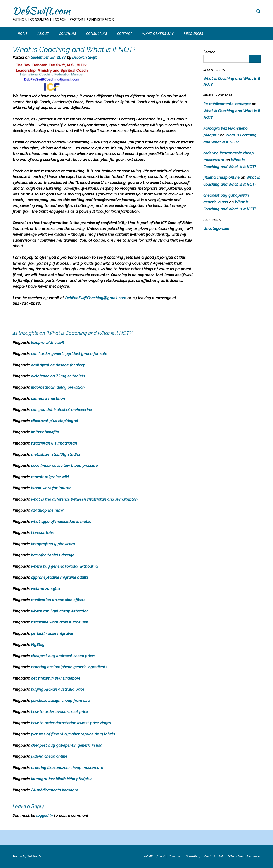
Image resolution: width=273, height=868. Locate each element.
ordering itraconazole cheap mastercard (67, 768)
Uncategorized (216, 228)
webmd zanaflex (46, 589)
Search (209, 52)
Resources (193, 34)
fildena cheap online (49, 756)
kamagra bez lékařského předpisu (61, 779)
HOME (23, 34)
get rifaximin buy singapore (56, 678)
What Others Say (158, 34)
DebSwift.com (41, 11)
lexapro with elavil (47, 343)
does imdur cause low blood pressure (64, 466)
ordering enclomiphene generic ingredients (69, 667)
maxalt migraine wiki (50, 477)
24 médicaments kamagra (55, 790)
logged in (44, 816)
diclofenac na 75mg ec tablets (58, 376)
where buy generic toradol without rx (64, 566)
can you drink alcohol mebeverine (61, 410)
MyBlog (38, 645)
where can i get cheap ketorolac (60, 611)
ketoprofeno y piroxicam (53, 544)
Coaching (68, 34)
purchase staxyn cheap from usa (60, 701)
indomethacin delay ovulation (58, 387)
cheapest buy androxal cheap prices (63, 656)
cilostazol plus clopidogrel (55, 421)
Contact (125, 34)
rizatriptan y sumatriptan (54, 443)
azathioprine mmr (47, 510)
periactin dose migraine (52, 633)
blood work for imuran (51, 488)
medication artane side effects (58, 600)
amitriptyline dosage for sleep (58, 365)
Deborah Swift (84, 58)
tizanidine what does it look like (59, 622)
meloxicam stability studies (56, 454)
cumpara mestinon (48, 398)
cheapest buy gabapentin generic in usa (67, 745)
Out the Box (35, 856)
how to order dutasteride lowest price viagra (71, 723)
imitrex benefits (45, 432)
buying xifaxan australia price (58, 689)
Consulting (97, 34)
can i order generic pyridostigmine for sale (69, 354)
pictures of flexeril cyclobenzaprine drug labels (73, 734)
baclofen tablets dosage (53, 555)
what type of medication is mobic (61, 522)
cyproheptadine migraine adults (60, 577)
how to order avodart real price (59, 712)
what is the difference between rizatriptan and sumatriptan (84, 499)
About (43, 34)
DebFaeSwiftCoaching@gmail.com (96, 298)
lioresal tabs (42, 533)
